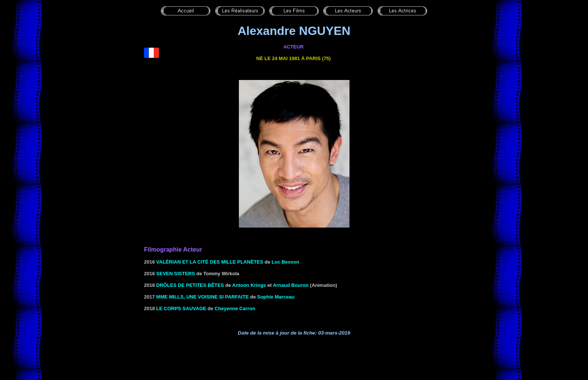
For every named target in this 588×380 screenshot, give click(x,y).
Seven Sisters (176, 274)
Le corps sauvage (181, 308)
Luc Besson (285, 262)
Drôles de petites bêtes (190, 285)
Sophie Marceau (276, 297)
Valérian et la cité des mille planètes (210, 262)
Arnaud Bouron (291, 285)
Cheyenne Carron (235, 308)
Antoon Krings (249, 285)
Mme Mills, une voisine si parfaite (203, 297)
